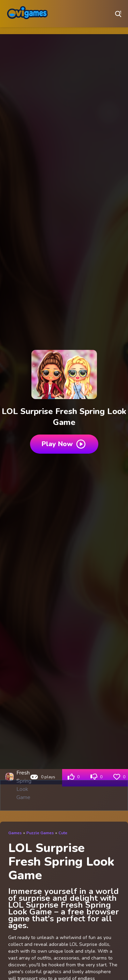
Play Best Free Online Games (27, 14)
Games (15, 833)
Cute (63, 833)
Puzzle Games (40, 833)
